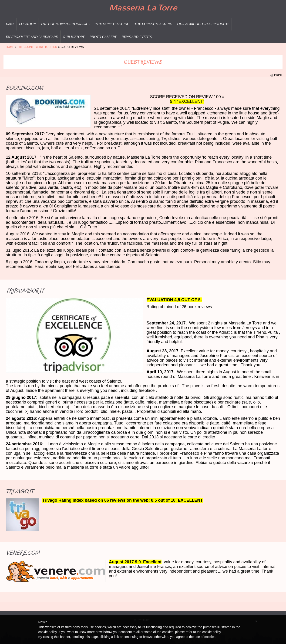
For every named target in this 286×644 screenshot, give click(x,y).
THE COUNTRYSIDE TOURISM (66, 24)
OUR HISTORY (74, 37)
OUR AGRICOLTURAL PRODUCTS (203, 24)
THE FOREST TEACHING (153, 24)
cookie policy (211, 632)
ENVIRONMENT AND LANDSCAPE (32, 37)
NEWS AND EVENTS (137, 37)
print (278, 75)
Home (10, 24)
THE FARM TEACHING (112, 24)
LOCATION (27, 24)
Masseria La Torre (143, 8)
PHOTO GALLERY (103, 37)
